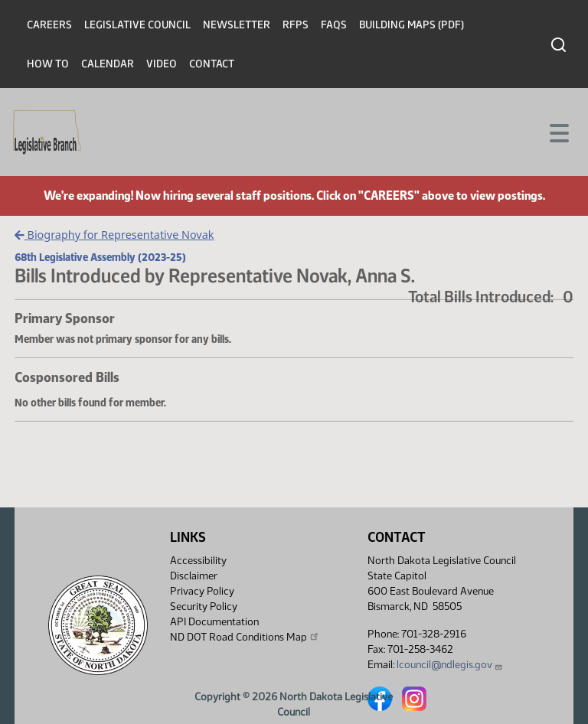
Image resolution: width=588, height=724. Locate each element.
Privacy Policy (202, 591)
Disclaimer (194, 576)
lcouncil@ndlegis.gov (450, 665)
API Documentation (214, 622)
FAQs (334, 25)
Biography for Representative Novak (114, 235)
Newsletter (237, 25)
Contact (212, 64)
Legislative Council (137, 25)
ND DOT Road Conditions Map (245, 637)
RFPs (296, 25)
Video (162, 64)
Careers (49, 25)
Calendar (108, 64)
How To (48, 64)
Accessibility (198, 561)
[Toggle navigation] (558, 132)
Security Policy (204, 607)
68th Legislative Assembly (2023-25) (100, 257)
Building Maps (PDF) (412, 25)
